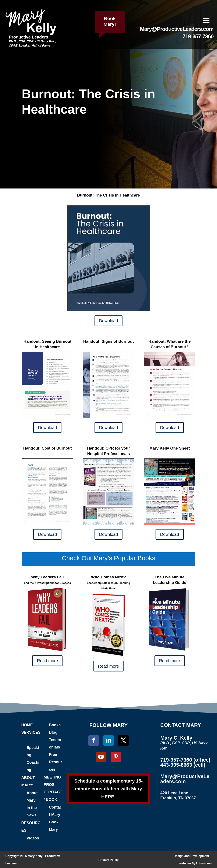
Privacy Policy (109, 860)
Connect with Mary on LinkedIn (111, 692)
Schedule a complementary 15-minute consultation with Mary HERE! (109, 789)
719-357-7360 (198, 36)
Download (109, 321)
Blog (53, 732)
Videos (33, 838)
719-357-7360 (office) (185, 760)
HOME (27, 725)
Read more (47, 661)
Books (55, 725)
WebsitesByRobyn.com (195, 863)
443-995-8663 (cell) (183, 765)
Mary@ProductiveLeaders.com (177, 29)
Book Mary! (110, 21)
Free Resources (56, 762)
